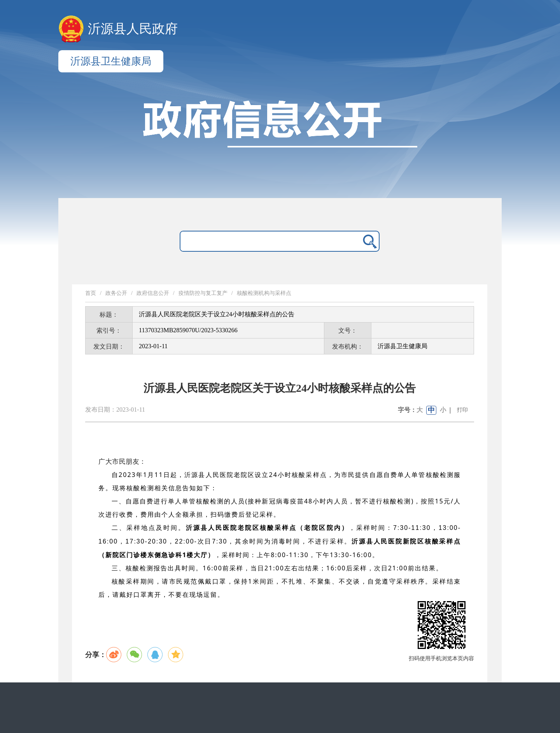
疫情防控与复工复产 (203, 293)
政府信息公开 (153, 293)
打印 (462, 410)
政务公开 (116, 293)
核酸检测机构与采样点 (264, 293)
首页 (91, 293)
